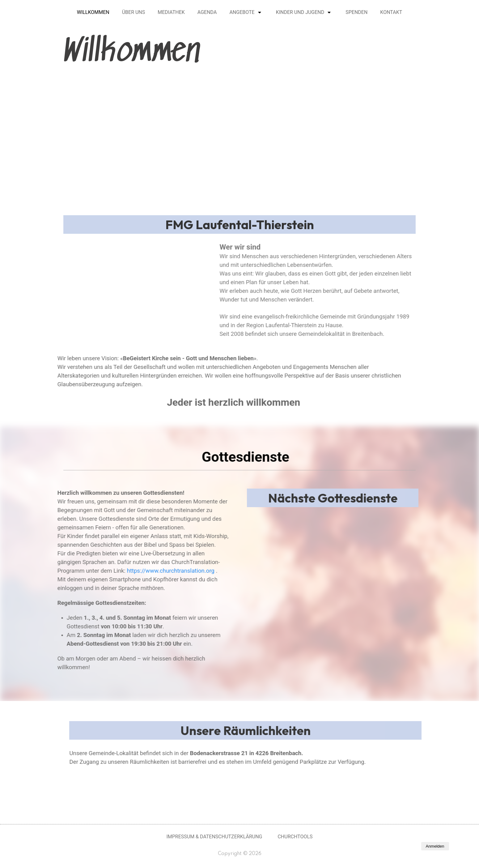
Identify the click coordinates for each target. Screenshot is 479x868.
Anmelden (435, 846)
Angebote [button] (242, 12)
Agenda (207, 12)
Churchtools (295, 837)
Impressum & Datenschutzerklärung (214, 837)
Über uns (134, 12)
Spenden (356, 12)
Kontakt (391, 12)
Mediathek (171, 12)
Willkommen (93, 12)
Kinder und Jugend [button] (300, 12)
